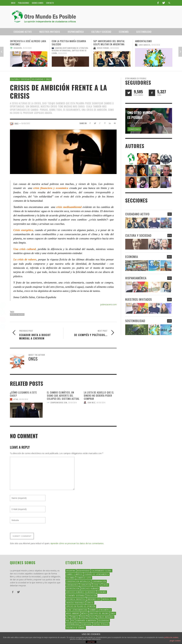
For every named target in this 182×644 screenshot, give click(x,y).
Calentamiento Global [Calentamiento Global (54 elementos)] (102, 571)
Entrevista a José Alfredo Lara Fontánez (28, 43)
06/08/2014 (101, 402)
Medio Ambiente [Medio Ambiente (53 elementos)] (73, 613)
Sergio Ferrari (103, 48)
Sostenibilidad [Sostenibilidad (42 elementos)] (73, 624)
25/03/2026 (62, 53)
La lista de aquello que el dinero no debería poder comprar (99, 396)
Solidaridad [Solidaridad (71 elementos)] (104, 620)
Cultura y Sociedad (20, 79)
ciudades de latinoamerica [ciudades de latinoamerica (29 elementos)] (97, 574)
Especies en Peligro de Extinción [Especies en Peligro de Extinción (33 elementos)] (81, 606)
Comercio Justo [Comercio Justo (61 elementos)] (84, 578)
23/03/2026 (156, 45)
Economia (132, 257)
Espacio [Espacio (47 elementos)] (90, 603)
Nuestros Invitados (139, 299)
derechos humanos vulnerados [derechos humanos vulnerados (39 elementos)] (81, 592)
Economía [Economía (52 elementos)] (102, 592)
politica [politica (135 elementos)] (91, 617)
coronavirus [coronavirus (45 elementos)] (72, 585)
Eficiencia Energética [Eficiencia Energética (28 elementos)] (76, 599)
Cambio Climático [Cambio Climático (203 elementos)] (74, 574)
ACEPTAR (91, 642)
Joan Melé (91, 402)
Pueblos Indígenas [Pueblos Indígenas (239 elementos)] (105, 617)
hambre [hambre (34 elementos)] (93, 610)
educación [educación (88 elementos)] (92, 595)
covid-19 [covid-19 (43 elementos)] (97, 585)
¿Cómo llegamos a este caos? (23, 394)
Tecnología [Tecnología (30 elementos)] (86, 624)
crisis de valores (17, 315)
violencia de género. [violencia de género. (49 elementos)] (76, 628)
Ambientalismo (143, 41)
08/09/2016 (24, 399)
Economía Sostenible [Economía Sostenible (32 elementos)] (76, 595)
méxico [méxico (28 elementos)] (85, 613)
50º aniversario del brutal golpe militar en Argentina (109, 43)
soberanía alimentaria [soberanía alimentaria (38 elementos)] (86, 620)
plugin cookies (175, 641)
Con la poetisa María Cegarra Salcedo (69, 43)
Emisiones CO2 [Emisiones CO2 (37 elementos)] (94, 599)
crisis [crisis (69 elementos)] (106, 585)
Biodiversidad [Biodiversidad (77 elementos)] (83, 571)
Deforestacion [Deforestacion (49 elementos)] (73, 588)
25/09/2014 (73, 402)
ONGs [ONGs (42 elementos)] (113, 613)
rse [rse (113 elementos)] (73, 620)
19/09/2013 (26, 123)
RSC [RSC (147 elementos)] (68, 620)
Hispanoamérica (136, 278)
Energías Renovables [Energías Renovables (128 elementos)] (76, 603)
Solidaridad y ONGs (41, 79)
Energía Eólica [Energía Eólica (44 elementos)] (109, 599)
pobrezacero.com (108, 304)
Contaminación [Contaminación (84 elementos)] (99, 581)
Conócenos (134, 129)
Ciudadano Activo (137, 214)
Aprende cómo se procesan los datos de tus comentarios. (77, 543)
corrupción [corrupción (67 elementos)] (86, 585)
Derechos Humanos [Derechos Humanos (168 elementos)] (90, 588)
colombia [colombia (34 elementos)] (71, 578)
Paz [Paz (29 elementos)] (68, 617)
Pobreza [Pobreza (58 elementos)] (75, 617)
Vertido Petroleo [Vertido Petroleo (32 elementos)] (101, 624)
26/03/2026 (27, 48)
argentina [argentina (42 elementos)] (71, 571)
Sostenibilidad (135, 321)
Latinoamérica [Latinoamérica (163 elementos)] (104, 610)
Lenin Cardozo (144, 45)
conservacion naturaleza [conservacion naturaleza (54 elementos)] (78, 581)
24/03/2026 (115, 48)
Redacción (18, 48)
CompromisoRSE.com (59, 402)
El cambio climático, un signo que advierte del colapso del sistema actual (63, 396)
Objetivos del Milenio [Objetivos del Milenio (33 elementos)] (99, 613)
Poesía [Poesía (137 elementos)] (83, 617)
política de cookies (171, 637)
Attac (16, 399)
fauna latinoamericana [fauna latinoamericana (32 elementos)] (77, 610)
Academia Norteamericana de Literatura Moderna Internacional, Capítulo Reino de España (70, 51)
